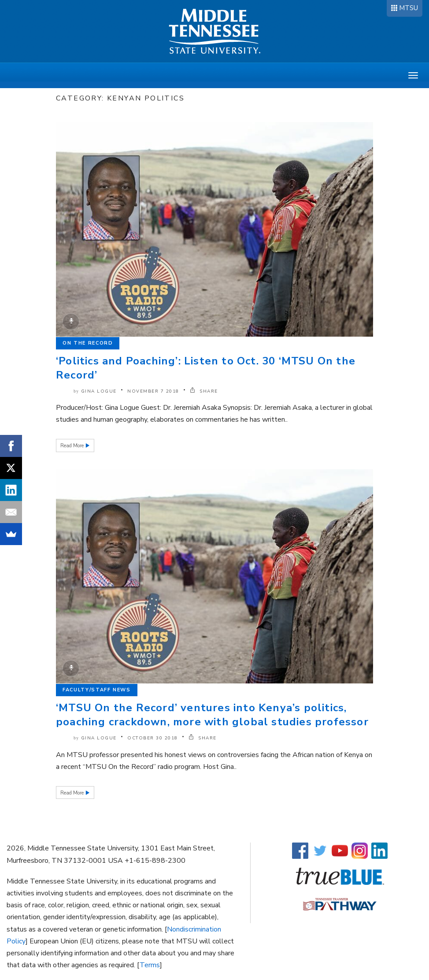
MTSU (409, 8)
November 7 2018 (153, 391)
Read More (73, 446)
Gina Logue (99, 391)
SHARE (204, 391)
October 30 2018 (153, 738)
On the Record (88, 343)
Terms (150, 965)
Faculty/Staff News (97, 690)
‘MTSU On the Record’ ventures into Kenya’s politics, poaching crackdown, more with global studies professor (212, 715)
